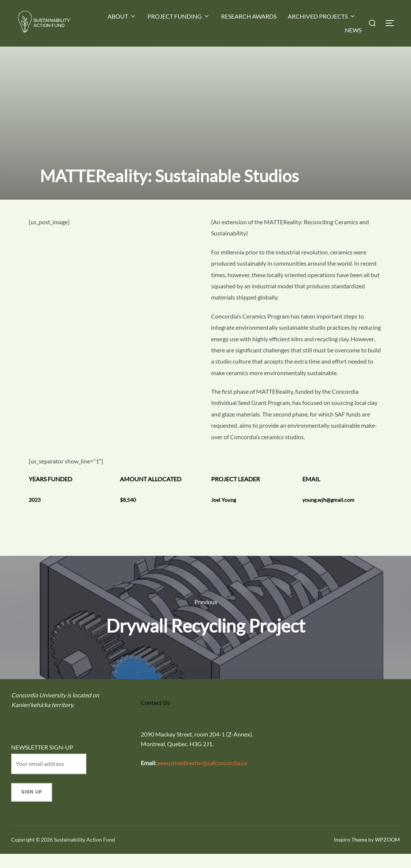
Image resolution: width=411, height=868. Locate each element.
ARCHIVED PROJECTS (322, 16)
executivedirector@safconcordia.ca (202, 777)
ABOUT (122, 16)
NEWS (353, 30)
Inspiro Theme (351, 854)
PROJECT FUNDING (179, 16)
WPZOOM (387, 854)
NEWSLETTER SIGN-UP (42, 761)
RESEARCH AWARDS (249, 16)
